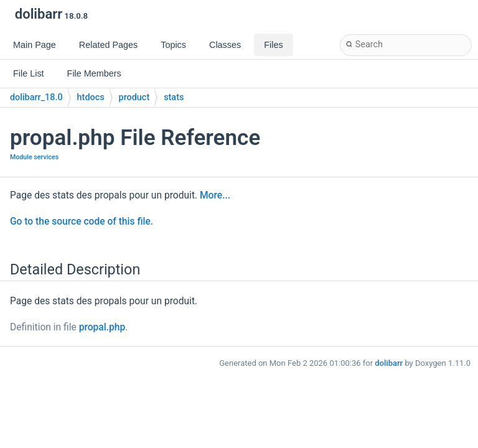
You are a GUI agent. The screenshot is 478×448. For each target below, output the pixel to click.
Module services (34, 157)
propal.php (102, 327)
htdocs (91, 97)
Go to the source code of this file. (82, 222)
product (134, 97)
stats (174, 97)
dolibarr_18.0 (36, 97)
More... (215, 195)
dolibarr (389, 363)
